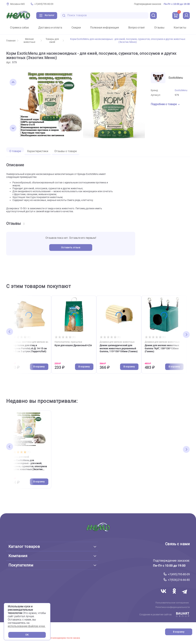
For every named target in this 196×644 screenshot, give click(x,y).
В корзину (179, 632)
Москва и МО (17, 4)
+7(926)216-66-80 (179, 580)
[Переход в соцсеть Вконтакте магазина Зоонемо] (164, 595)
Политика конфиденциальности (173, 607)
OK (27, 635)
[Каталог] (47, 16)
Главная (12, 41)
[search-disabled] (64, 15)
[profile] (186, 16)
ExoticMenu (181, 90)
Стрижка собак (20, 28)
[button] (13, 82)
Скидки (76, 28)
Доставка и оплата (50, 28)
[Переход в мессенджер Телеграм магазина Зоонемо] (185, 595)
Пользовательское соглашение (172, 603)
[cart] (176, 16)
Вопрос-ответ (137, 28)
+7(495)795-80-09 (44, 4)
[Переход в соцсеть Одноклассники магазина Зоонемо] (175, 595)
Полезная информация (104, 28)
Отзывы (159, 28)
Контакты (180, 28)
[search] (154, 16)
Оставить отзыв (71, 247)
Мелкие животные (33, 41)
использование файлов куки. (27, 626)
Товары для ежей (55, 41)
